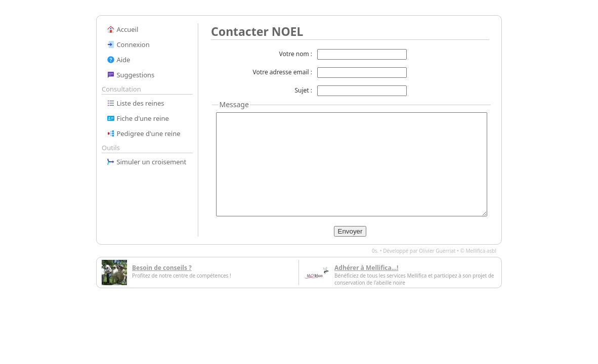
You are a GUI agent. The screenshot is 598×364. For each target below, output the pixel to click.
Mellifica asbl (481, 251)
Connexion (128, 44)
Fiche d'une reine (138, 118)
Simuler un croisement (146, 162)
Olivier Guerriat (437, 251)
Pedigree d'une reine (144, 133)
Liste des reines (136, 103)
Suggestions (131, 75)
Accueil (122, 29)
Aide (118, 60)
